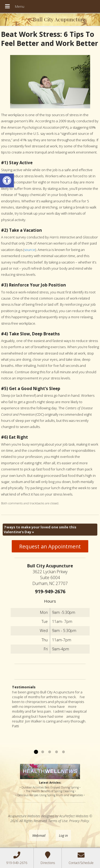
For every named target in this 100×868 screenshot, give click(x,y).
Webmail (39, 835)
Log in (63, 835)
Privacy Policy (79, 821)
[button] (7, 180)
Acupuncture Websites (24, 816)
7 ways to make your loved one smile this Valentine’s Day (40, 529)
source (30, 250)
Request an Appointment (50, 546)
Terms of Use (58, 821)
